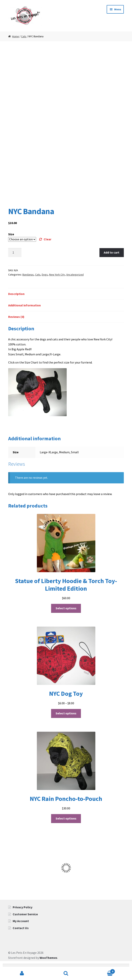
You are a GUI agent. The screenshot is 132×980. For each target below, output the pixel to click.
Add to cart (112, 252)
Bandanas (28, 275)
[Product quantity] (15, 253)
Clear (47, 239)
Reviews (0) (16, 317)
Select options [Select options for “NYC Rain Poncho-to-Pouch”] (66, 818)
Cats (24, 36)
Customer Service (25, 914)
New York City (57, 275)
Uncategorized (75, 275)
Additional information (24, 305)
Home (16, 36)
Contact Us (21, 928)
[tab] (66, 294)
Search (66, 973)
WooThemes (48, 958)
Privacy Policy (23, 907)
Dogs (45, 275)
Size (11, 234)
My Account (21, 921)
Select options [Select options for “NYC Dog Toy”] (66, 713)
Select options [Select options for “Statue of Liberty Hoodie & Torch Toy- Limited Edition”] (66, 608)
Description (16, 294)
